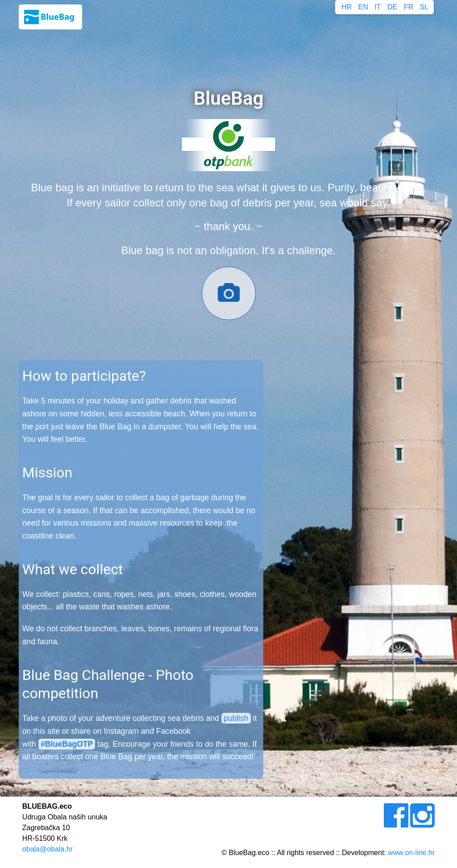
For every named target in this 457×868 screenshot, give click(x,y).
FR (409, 7)
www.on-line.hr (411, 853)
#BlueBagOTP (67, 744)
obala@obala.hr (48, 849)
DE (392, 7)
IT (378, 7)
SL (424, 7)
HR (347, 7)
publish (236, 718)
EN (363, 7)
